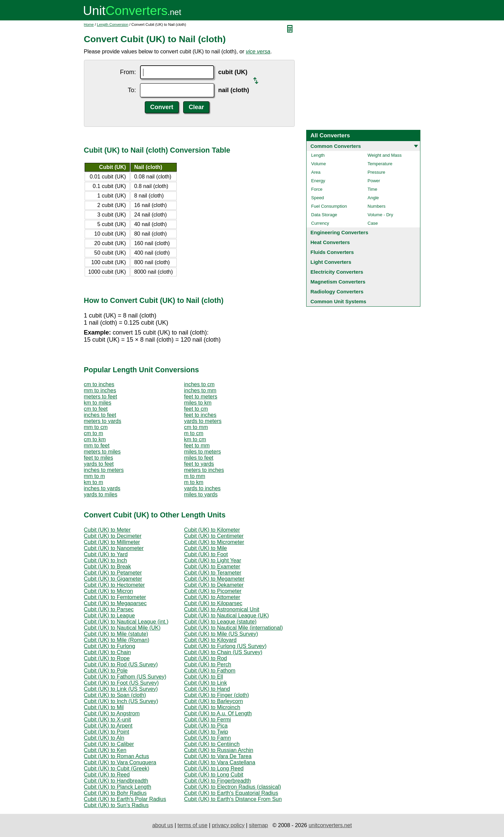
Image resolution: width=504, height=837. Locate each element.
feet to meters (201, 397)
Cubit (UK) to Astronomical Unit (222, 609)
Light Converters (331, 262)
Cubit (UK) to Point (107, 732)
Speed (318, 198)
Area (316, 172)
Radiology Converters (337, 292)
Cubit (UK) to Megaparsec (115, 603)
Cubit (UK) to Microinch (212, 707)
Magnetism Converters (338, 282)
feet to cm (196, 409)
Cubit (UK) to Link (206, 683)
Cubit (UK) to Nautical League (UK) (227, 616)
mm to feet (97, 446)
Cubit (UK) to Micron (109, 591)
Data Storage (324, 215)
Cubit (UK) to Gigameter (113, 579)
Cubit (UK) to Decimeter (113, 536)
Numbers (377, 206)
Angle (373, 198)
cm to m (94, 433)
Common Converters (336, 146)
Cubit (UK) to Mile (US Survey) (221, 634)
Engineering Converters (340, 232)
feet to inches (200, 415)
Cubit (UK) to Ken (105, 750)
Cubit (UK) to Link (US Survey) (121, 689)
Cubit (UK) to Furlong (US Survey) (225, 646)
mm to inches (100, 390)
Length (318, 155)
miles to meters (203, 452)
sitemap (258, 825)
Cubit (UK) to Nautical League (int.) (126, 622)
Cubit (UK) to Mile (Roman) (117, 640)
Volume (319, 164)
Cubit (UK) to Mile (206, 548)
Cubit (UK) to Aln (104, 738)
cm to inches (99, 384)
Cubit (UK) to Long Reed (214, 768)
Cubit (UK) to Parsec (109, 609)
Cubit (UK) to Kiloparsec (213, 603)
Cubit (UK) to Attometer (212, 597)
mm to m (94, 476)
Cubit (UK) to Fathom (210, 671)
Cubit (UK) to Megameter (214, 579)
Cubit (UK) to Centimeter (214, 536)
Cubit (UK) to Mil (104, 707)
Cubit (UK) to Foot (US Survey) (121, 683)
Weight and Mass (385, 155)
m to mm (195, 476)
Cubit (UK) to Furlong (110, 646)
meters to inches (204, 470)
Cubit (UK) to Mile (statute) (116, 634)
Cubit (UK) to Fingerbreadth (218, 781)
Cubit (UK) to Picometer (213, 591)
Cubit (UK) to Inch (106, 560)
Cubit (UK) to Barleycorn (214, 701)
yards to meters (203, 421)
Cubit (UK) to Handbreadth (116, 781)
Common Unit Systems (338, 301)
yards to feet (99, 464)
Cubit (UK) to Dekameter (214, 585)
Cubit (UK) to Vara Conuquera (120, 762)
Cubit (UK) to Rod (206, 658)
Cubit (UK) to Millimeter (112, 542)
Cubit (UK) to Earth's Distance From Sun (233, 799)
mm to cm (96, 427)
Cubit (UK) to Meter (107, 530)
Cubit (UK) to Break (108, 567)
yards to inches (203, 488)
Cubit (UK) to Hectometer (115, 585)
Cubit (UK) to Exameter (212, 567)
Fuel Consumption (329, 206)
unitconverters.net (330, 825)
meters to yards (103, 421)
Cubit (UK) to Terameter (213, 573)
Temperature (380, 164)
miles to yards (201, 494)
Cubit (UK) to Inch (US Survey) (121, 701)
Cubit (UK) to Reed (107, 775)
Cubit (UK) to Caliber (109, 744)
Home (89, 24)
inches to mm (200, 390)
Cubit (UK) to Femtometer (115, 597)
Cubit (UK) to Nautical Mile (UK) (122, 628)
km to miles (98, 403)
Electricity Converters (337, 272)
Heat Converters (330, 242)
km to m (94, 482)
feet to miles (99, 458)
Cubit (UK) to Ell (204, 677)
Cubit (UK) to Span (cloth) (115, 695)
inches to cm (199, 384)
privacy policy (228, 825)
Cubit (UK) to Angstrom (112, 713)
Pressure (377, 172)
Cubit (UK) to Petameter (113, 573)
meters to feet (101, 397)
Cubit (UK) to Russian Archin (219, 750)
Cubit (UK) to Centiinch (212, 744)
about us (163, 825)
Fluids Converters (332, 252)
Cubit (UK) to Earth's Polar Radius (125, 799)
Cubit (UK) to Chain (108, 652)
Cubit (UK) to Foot (206, 554)
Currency (320, 223)
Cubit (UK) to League (109, 616)
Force (317, 189)
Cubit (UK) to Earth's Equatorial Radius (231, 793)
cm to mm (196, 427)
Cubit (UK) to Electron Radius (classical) (233, 787)
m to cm (194, 433)
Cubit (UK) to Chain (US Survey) (223, 652)
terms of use (192, 825)
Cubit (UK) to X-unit (108, 720)
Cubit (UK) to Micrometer (214, 542)
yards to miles (101, 494)
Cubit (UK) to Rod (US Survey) (121, 664)
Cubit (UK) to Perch (208, 664)
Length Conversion (112, 24)
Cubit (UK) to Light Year (213, 560)
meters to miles (102, 452)
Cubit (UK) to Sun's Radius (116, 805)
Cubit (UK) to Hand (207, 689)
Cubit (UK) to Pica (206, 726)
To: (132, 90)
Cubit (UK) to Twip (206, 732)
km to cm (195, 439)
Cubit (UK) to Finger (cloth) (217, 695)
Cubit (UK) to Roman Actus (117, 756)
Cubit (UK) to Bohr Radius (115, 793)
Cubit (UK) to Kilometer (212, 530)
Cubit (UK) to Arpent (108, 726)
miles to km (198, 403)
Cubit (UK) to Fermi (208, 720)
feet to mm (197, 446)
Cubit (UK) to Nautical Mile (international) (234, 628)
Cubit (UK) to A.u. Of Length (218, 713)
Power (374, 181)
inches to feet (100, 415)
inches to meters (104, 470)
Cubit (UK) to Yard (106, 554)
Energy (318, 181)
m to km (194, 482)
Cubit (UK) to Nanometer (114, 548)
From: (128, 72)
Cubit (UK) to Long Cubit (214, 775)
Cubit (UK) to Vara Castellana (220, 762)
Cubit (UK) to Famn (208, 738)
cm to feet (96, 409)
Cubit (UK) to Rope (107, 658)
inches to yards (102, 488)
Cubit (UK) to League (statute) (220, 622)
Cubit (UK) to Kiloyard (211, 640)
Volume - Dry (380, 215)
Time (372, 189)
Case (373, 223)
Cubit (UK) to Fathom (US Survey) (125, 677)
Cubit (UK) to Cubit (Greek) (117, 768)
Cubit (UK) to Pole (106, 671)
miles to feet (199, 458)
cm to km (95, 439)
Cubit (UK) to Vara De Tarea (218, 756)
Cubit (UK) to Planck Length (118, 787)
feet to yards (199, 464)
